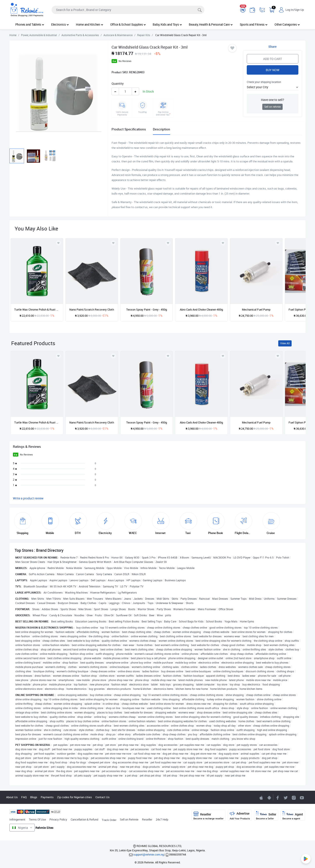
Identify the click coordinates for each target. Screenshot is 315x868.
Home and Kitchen (90, 24)
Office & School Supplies (128, 24)
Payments (47, 797)
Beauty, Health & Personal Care (211, 24)
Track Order (109, 820)
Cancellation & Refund (84, 819)
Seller (266, 816)
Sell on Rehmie (129, 819)
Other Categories (287, 24)
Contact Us (102, 797)
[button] (273, 87)
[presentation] (295, 277)
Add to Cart (273, 59)
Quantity (118, 83)
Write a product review (28, 498)
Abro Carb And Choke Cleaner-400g (201, 309)
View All (285, 343)
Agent (293, 816)
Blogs (34, 797)
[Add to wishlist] (58, 356)
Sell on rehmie (272, 107)
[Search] (128, 10)
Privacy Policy (58, 819)
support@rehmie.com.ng (149, 854)
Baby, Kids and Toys (167, 24)
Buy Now (273, 70)
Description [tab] (162, 129)
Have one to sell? (273, 100)
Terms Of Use (37, 819)
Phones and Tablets (30, 24)
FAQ (24, 797)
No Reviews (125, 61)
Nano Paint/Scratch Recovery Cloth (92, 309)
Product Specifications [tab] (129, 129)
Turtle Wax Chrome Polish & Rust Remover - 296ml (37, 309)
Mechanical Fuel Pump (256, 309)
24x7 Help (162, 819)
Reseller (147, 819)
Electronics (60, 24)
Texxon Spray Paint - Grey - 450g (147, 309)
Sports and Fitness (254, 24)
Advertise (240, 816)
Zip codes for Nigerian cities (74, 797)
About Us (12, 797)
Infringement (17, 819)
